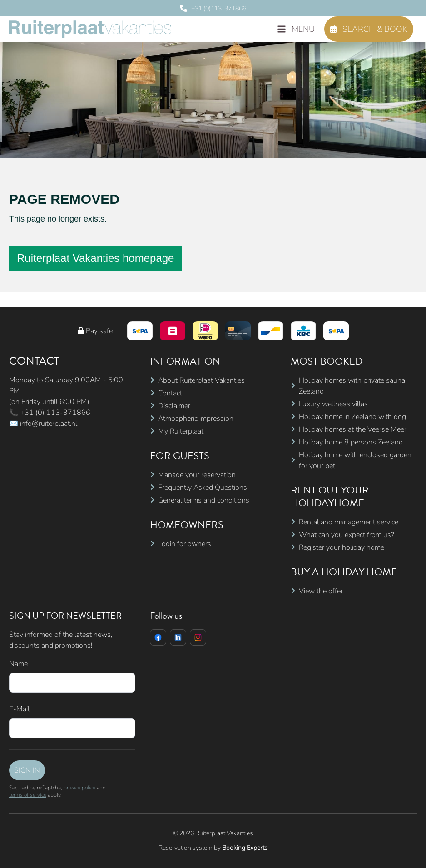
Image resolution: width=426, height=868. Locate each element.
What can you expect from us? (347, 535)
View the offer (321, 591)
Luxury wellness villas (333, 404)
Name (18, 664)
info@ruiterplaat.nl (49, 424)
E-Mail (19, 709)
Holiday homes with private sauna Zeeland (352, 386)
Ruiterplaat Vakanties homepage (95, 258)
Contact (170, 393)
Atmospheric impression (196, 419)
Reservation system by (213, 848)
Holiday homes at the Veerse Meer (353, 429)
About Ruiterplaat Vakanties (201, 380)
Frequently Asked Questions (203, 488)
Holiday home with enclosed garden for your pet (355, 460)
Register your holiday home (342, 547)
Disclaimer (174, 406)
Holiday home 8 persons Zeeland (351, 442)
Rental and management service (349, 522)
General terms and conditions (204, 500)
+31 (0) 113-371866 (55, 413)
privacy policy (79, 788)
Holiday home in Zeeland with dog (352, 417)
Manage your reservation (197, 475)
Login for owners (185, 544)
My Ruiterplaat (181, 431)
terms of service (28, 795)
